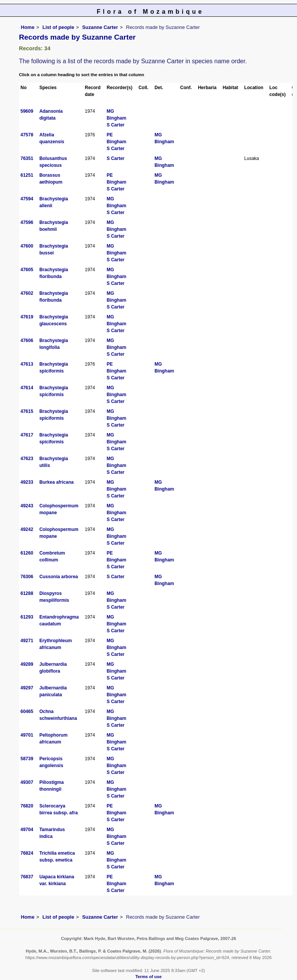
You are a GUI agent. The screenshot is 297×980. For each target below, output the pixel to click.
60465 (27, 711)
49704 (27, 830)
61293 (27, 617)
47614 (27, 388)
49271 (27, 641)
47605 (27, 270)
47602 (27, 293)
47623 (27, 459)
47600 (27, 246)
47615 (27, 411)
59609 (27, 111)
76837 (27, 877)
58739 (27, 759)
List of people (58, 27)
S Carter (116, 125)
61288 (27, 593)
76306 (27, 577)
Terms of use (148, 977)
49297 (27, 688)
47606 (27, 341)
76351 (27, 158)
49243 (27, 506)
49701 (27, 735)
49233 (27, 482)
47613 (27, 364)
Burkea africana (56, 482)
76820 (27, 806)
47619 (27, 317)
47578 (27, 135)
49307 (27, 782)
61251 (27, 175)
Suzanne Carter (100, 27)
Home (28, 27)
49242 (27, 529)
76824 (27, 853)
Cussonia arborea (59, 577)
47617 (27, 435)
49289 (27, 664)
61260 (27, 553)
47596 (27, 222)
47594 (27, 199)
